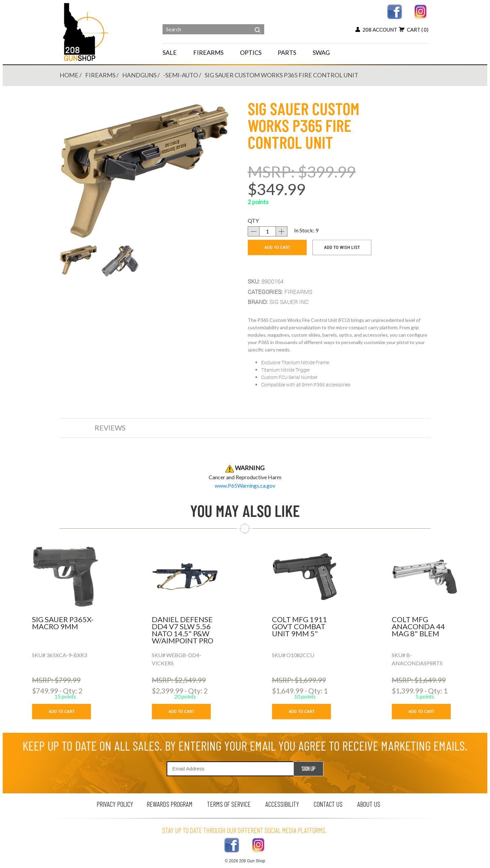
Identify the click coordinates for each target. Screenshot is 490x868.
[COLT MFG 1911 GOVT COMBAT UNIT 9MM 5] (305, 576)
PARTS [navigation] (287, 52)
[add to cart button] (66, 712)
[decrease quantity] (253, 231)
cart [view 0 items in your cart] (414, 30)
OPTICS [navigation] (251, 52)
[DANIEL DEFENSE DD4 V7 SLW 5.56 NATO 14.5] (185, 576)
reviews (110, 428)
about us (369, 804)
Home (69, 75)
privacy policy (115, 804)
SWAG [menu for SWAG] (321, 52)
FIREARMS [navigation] (208, 52)
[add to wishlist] (342, 248)
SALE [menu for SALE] (170, 52)
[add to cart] (277, 248)
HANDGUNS (139, 75)
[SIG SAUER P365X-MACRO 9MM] (65, 576)
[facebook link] (395, 11)
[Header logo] (86, 31)
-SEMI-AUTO (181, 75)
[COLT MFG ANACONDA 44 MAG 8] (425, 576)
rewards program (170, 804)
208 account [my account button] (376, 30)
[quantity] (268, 231)
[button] (79, 260)
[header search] (257, 25)
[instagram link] (421, 11)
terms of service (229, 804)
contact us (328, 804)
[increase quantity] (282, 231)
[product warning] (245, 485)
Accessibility (282, 804)
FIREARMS (100, 75)
